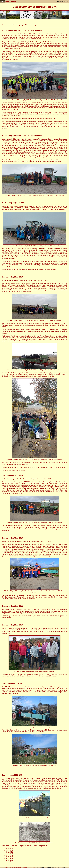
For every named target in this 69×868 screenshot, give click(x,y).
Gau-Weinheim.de (62, 1)
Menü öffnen (8, 2)
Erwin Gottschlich (41, 867)
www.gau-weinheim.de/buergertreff (56, 867)
